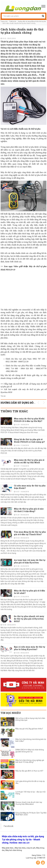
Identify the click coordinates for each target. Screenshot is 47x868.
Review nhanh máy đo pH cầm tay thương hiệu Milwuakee (29, 803)
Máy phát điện (8, 848)
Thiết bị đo (13, 21)
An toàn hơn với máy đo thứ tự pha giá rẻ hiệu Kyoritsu (30, 561)
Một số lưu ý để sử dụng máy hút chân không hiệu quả (30, 719)
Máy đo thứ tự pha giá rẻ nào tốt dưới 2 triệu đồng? (29, 510)
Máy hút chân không (14, 850)
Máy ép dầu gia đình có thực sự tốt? (29, 771)
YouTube (43, 863)
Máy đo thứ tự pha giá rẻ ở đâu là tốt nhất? (29, 592)
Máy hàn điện (20, 848)
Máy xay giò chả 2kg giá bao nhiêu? (29, 729)
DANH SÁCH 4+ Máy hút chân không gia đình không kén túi (30, 751)
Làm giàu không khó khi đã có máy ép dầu (30, 782)
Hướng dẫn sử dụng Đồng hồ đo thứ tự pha (32, 21)
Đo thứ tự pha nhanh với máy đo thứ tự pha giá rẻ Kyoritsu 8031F (29, 619)
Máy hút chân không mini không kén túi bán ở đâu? (31, 740)
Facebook (9, 826)
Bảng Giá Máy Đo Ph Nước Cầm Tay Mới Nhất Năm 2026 (31, 814)
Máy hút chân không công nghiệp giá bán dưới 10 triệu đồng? (30, 761)
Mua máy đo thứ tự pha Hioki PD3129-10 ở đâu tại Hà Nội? (29, 420)
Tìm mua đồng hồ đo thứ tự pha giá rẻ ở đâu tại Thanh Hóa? (30, 533)
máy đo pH (31, 848)
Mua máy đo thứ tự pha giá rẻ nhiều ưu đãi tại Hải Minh (29, 461)
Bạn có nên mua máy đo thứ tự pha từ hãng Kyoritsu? (30, 648)
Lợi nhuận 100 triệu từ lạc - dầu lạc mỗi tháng (30, 793)
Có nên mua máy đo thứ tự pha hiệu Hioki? (30, 487)
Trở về (3, 396)
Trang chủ (4, 21)
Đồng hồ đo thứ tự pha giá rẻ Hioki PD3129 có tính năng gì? (29, 441)
